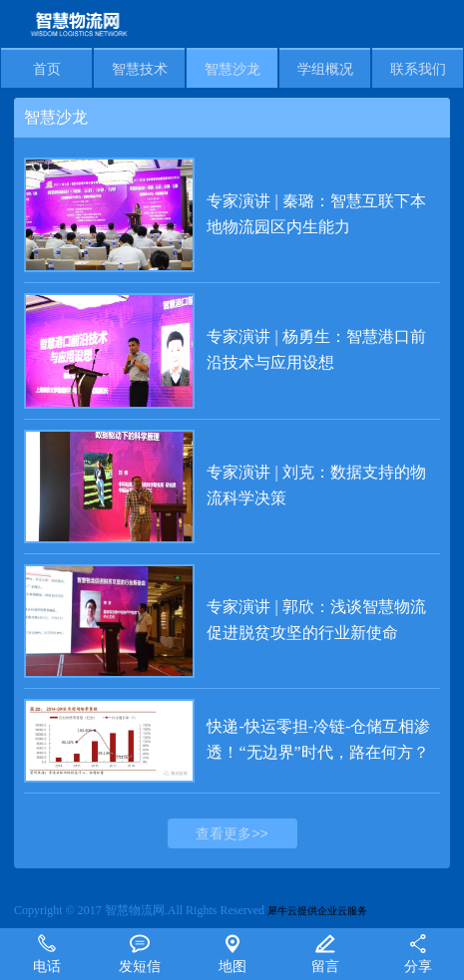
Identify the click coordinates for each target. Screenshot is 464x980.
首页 (47, 69)
